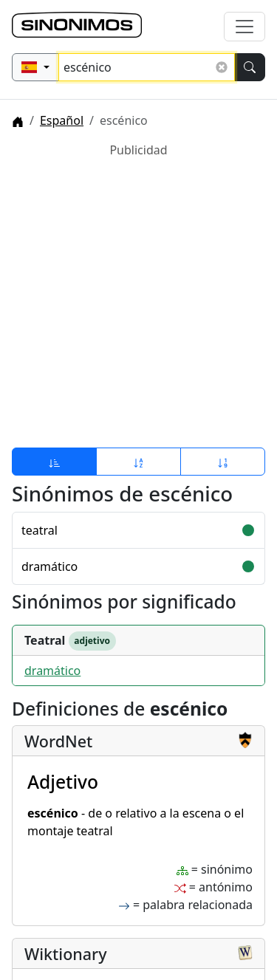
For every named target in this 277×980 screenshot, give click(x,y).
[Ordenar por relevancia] (54, 462)
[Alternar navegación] (244, 27)
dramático (49, 566)
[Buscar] (250, 67)
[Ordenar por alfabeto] (138, 462)
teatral (40, 530)
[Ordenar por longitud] (223, 462)
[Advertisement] (138, 297)
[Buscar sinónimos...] (147, 67)
